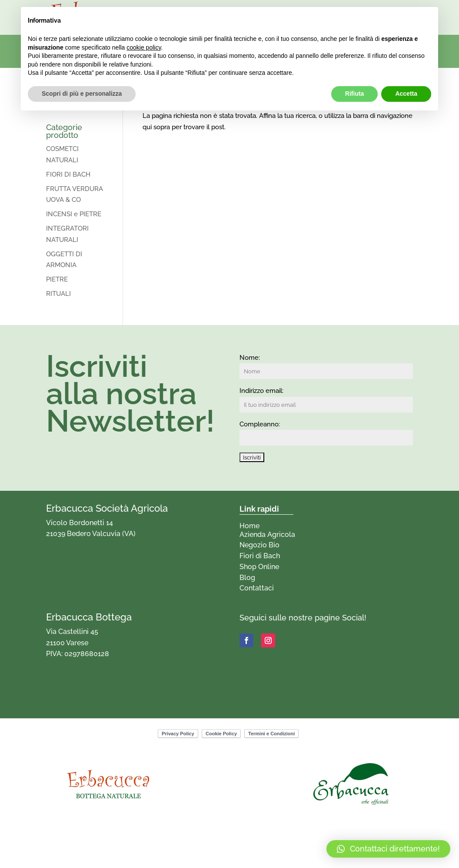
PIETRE (57, 279)
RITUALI (58, 294)
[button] (388, 849)
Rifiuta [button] (355, 94)
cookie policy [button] (144, 47)
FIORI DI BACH (68, 174)
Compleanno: (260, 424)
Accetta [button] (406, 94)
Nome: (250, 358)
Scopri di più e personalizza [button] (82, 94)
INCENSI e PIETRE (74, 214)
